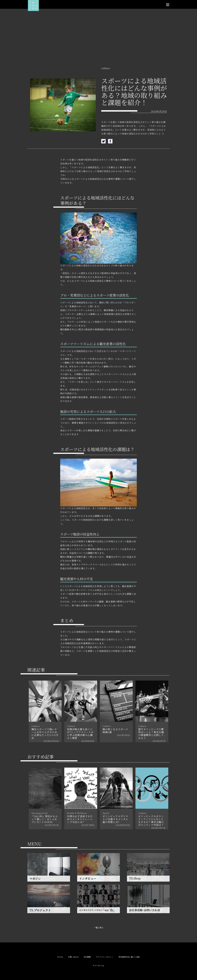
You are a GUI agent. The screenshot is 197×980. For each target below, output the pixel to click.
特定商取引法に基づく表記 (129, 957)
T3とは (60, 957)
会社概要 (87, 957)
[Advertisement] (99, 43)
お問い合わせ (73, 957)
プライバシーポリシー (105, 957)
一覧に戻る (99, 928)
